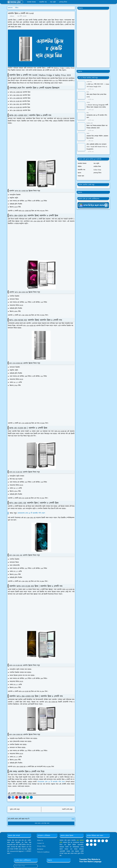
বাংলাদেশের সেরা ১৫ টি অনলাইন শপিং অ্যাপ (32, 513)
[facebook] (95, 2)
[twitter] (87, 845)
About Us (40, 840)
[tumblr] (99, 841)
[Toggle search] (108, 2)
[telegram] (95, 841)
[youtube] (101, 2)
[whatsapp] (98, 2)
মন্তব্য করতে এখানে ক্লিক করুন (41, 823)
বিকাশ (88, 92)
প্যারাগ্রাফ (88, 102)
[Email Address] (24, 866)
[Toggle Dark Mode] (105, 2)
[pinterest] (107, 841)
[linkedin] (103, 841)
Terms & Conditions (43, 852)
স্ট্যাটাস (88, 134)
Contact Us (40, 843)
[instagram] (91, 845)
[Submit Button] (36, 866)
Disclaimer (40, 849)
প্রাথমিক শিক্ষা (89, 82)
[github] (95, 845)
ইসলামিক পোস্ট (90, 123)
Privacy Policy (41, 846)
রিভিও (88, 113)
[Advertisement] (42, 143)
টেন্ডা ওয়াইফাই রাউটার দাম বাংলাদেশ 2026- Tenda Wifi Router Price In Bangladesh (97, 147)
